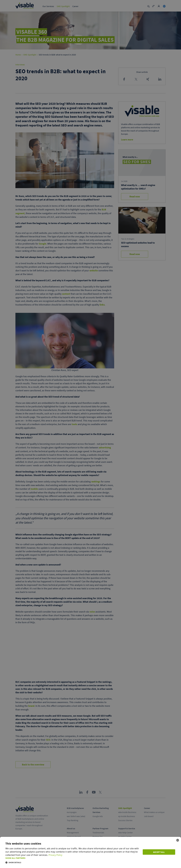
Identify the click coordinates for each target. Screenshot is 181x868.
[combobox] (178, 840)
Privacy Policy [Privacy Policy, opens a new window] (56, 855)
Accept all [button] (159, 852)
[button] (73, 858)
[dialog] (91, 852)
